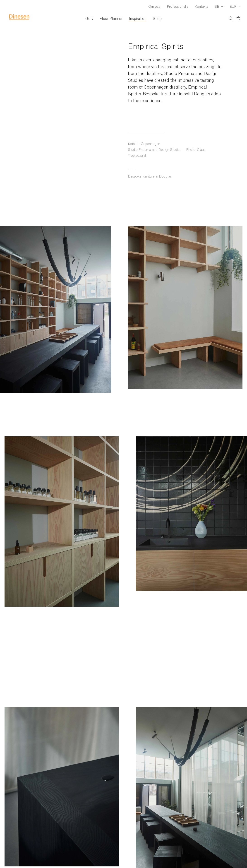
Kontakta (201, 7)
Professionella (178, 7)
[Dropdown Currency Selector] (235, 7)
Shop (157, 19)
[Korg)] (238, 19)
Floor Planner (111, 19)
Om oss (154, 7)
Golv (89, 19)
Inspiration (138, 19)
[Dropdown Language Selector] (219, 7)
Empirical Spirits (156, 47)
